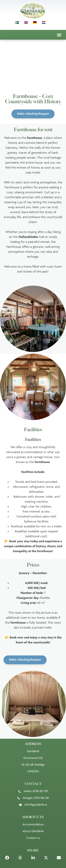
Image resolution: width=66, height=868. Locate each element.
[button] (59, 35)
